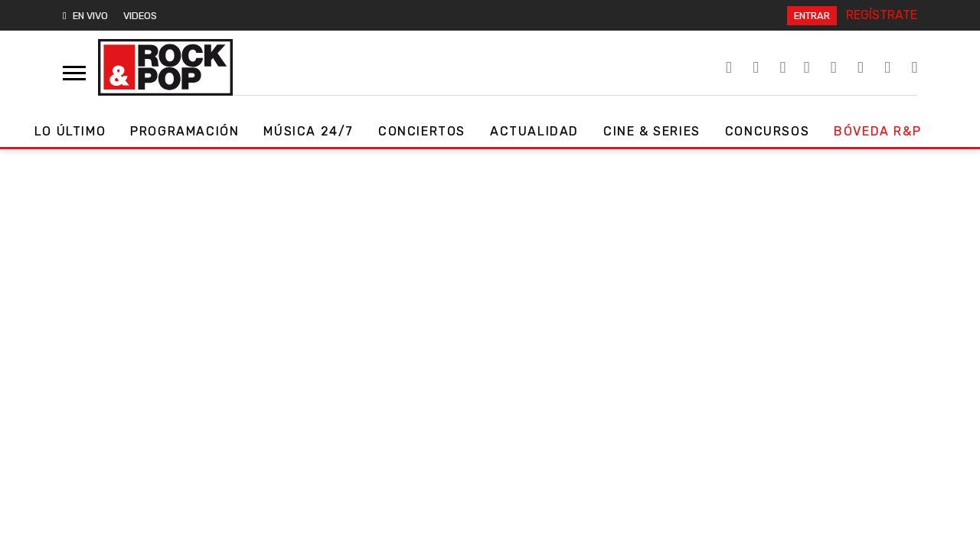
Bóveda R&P (877, 131)
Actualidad (534, 131)
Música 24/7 (309, 131)
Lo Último (70, 131)
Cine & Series (652, 131)
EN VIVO (85, 16)
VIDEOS (140, 16)
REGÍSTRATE (882, 15)
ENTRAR (812, 16)
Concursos (767, 131)
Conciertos (422, 131)
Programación (185, 131)
